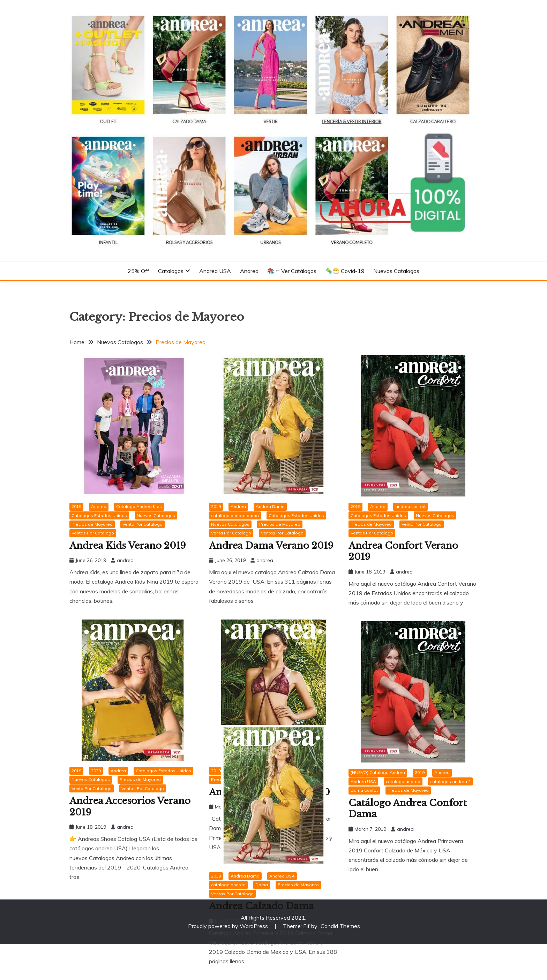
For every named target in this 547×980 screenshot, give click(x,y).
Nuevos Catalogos (396, 271)
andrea (125, 560)
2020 (96, 771)
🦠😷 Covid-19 (345, 271)
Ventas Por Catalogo (93, 533)
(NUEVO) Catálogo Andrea (378, 772)
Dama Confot (364, 790)
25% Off (138, 271)
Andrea (249, 271)
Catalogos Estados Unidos (99, 515)
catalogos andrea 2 (450, 781)
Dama (262, 885)
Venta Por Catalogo (143, 524)
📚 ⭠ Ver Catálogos (292, 271)
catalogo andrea (403, 781)
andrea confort (410, 506)
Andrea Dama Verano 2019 (271, 546)
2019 (76, 506)
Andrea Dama (270, 506)
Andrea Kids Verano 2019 (128, 546)
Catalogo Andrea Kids (139, 506)
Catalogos (171, 271)
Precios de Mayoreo (92, 524)
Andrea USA (215, 271)
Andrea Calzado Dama (261, 906)
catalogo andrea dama (235, 515)
